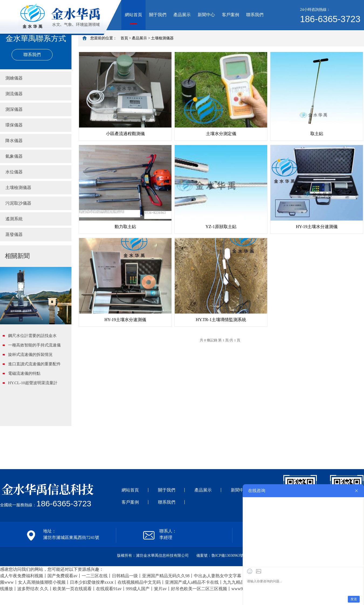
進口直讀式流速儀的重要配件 (34, 364)
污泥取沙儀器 (18, 203)
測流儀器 (14, 94)
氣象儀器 (14, 156)
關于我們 (158, 15)
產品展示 (182, 15)
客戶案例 (231, 15)
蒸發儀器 (14, 234)
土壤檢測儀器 (18, 188)
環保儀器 (14, 125)
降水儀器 (14, 141)
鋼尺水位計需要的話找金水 (32, 336)
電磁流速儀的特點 (24, 373)
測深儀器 (14, 109)
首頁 (124, 38)
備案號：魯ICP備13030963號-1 (222, 556)
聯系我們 (255, 15)
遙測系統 (14, 219)
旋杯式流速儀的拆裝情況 (30, 355)
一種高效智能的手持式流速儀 (34, 345)
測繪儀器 (14, 78)
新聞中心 (206, 15)
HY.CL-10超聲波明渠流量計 (33, 383)
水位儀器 (14, 172)
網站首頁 (133, 15)
